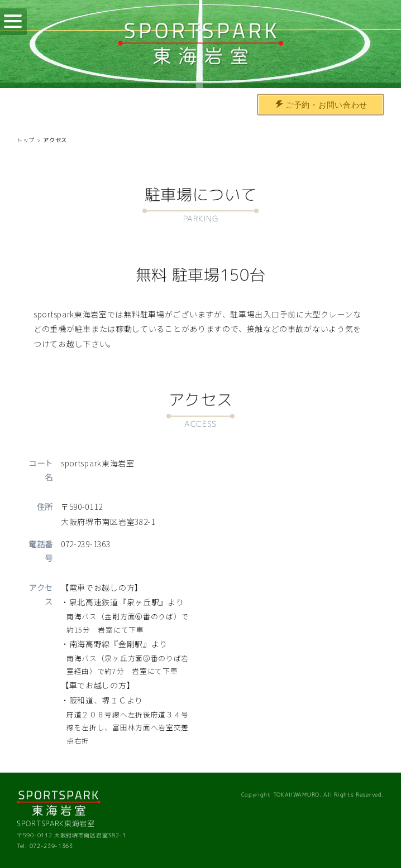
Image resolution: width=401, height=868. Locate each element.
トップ (26, 140)
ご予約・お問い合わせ (321, 105)
